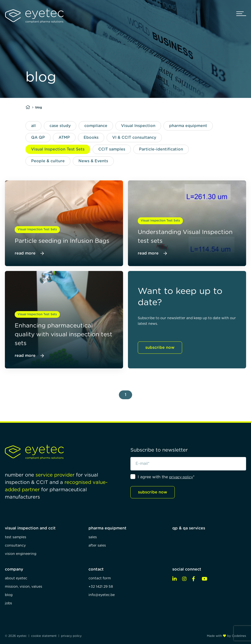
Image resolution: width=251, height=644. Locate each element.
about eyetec (16, 578)
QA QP (38, 138)
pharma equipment (188, 126)
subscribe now (160, 348)
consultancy (15, 546)
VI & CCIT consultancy (134, 138)
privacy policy (181, 477)
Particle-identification (161, 149)
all (33, 126)
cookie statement (44, 636)
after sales (97, 546)
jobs (8, 603)
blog (9, 595)
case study (60, 126)
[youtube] (205, 579)
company (14, 569)
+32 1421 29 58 (101, 587)
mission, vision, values (24, 587)
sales (93, 537)
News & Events (93, 161)
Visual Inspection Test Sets (58, 149)
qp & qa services (189, 528)
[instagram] (186, 579)
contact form (100, 578)
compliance (96, 126)
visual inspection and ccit (30, 528)
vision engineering (21, 554)
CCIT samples (112, 149)
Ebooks (91, 138)
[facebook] (196, 579)
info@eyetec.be (102, 595)
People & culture (48, 161)
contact (96, 569)
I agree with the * (166, 477)
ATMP (64, 138)
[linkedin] (176, 579)
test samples (16, 537)
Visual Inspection (138, 126)
